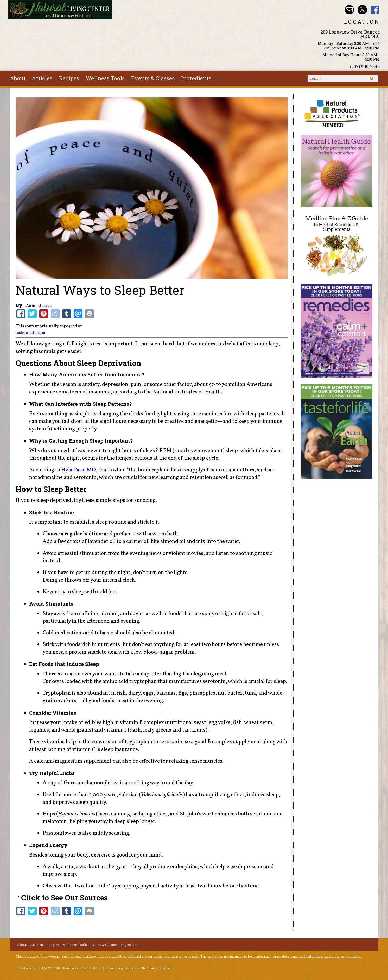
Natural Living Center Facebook (375, 10)
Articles (42, 78)
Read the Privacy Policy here (153, 968)
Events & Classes (153, 78)
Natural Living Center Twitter (362, 10)
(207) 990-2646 (365, 66)
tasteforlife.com (30, 333)
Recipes (69, 78)
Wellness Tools (105, 78)
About (18, 78)
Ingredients (196, 78)
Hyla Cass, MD (78, 470)
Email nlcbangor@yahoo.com (349, 10)
